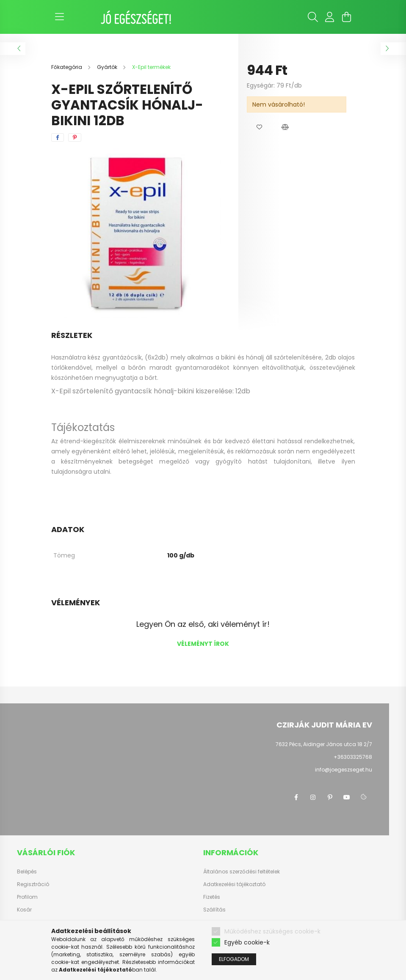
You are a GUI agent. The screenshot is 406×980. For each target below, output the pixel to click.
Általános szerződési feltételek (242, 872)
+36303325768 (353, 757)
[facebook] (58, 137)
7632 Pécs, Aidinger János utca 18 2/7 (324, 744)
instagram (313, 797)
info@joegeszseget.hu (344, 770)
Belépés (27, 872)
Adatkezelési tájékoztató (234, 884)
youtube (347, 797)
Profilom (27, 897)
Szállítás (214, 910)
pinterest (330, 797)
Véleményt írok (203, 644)
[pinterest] (75, 137)
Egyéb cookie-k (247, 943)
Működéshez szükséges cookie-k (272, 931)
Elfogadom (234, 959)
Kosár (24, 910)
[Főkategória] (67, 67)
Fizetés (212, 897)
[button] (260, 127)
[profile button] (330, 17)
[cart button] (347, 17)
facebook (296, 797)
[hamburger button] (60, 17)
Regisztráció (33, 884)
